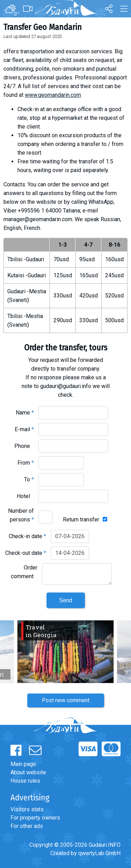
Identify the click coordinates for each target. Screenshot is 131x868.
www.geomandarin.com (53, 95)
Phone (24, 446)
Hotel (25, 496)
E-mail (24, 429)
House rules (25, 781)
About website (28, 772)
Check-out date (26, 553)
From (26, 463)
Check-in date (27, 536)
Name (25, 413)
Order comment (24, 572)
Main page (23, 764)
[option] (65, 652)
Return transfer (81, 520)
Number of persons (21, 515)
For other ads (27, 826)
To (29, 479)
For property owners (35, 818)
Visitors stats (27, 809)
